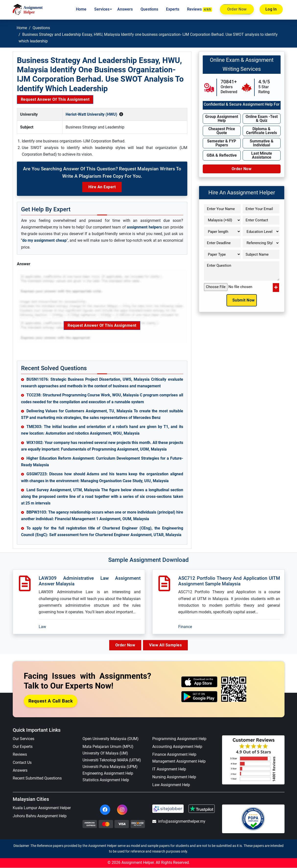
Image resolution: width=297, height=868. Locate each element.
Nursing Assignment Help (174, 777)
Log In (271, 9)
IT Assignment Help (169, 769)
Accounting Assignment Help (177, 747)
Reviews (200, 9)
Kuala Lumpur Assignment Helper (42, 808)
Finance (185, 627)
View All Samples (167, 645)
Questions (149, 9)
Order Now (237, 9)
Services (102, 9)
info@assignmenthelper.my (179, 822)
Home (81, 9)
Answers (125, 9)
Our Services (24, 739)
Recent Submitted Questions (37, 778)
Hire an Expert (102, 187)
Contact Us (22, 762)
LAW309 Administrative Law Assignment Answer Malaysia (90, 581)
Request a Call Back (51, 701)
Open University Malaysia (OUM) (111, 739)
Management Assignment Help (179, 761)
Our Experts (23, 747)
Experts (173, 9)
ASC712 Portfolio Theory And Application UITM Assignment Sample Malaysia (229, 581)
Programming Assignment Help (179, 739)
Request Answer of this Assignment (55, 99)
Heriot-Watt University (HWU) (91, 114)
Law (42, 627)
